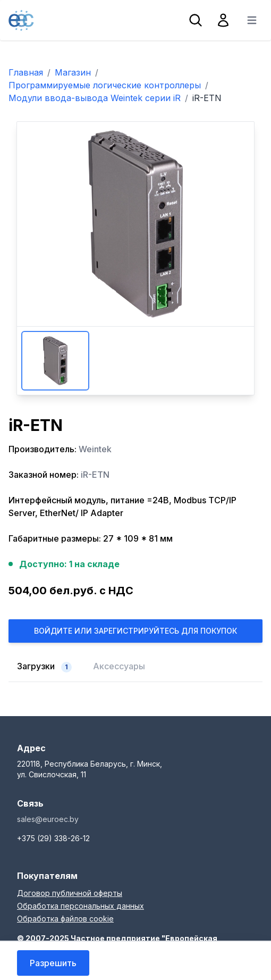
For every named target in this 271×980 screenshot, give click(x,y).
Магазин (73, 72)
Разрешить (53, 963)
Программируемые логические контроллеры (105, 85)
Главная (26, 72)
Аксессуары (119, 666)
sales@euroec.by (48, 819)
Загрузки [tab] (44, 667)
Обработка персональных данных (81, 906)
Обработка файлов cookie (65, 919)
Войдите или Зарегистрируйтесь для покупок (135, 631)
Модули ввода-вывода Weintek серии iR (95, 98)
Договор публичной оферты (70, 893)
